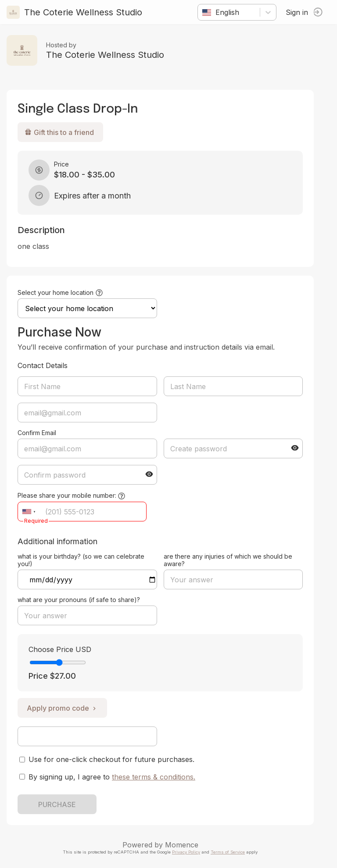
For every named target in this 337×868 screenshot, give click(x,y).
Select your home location (56, 292)
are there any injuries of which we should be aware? (228, 560)
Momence (182, 845)
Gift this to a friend (59, 132)
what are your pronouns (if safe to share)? (79, 600)
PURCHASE (57, 804)
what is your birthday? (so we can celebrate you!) (81, 560)
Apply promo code (62, 708)
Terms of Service (228, 852)
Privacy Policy (186, 852)
